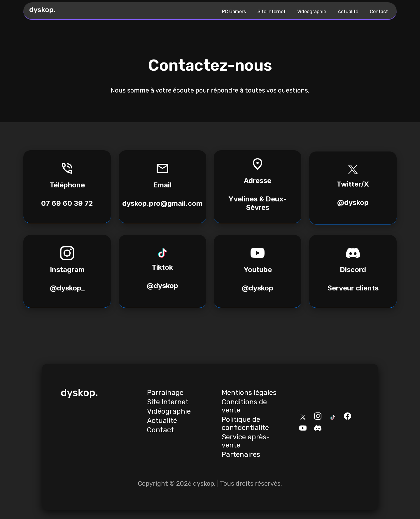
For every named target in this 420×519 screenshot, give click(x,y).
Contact (379, 12)
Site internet (272, 12)
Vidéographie (312, 12)
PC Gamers (234, 12)
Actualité (348, 12)
